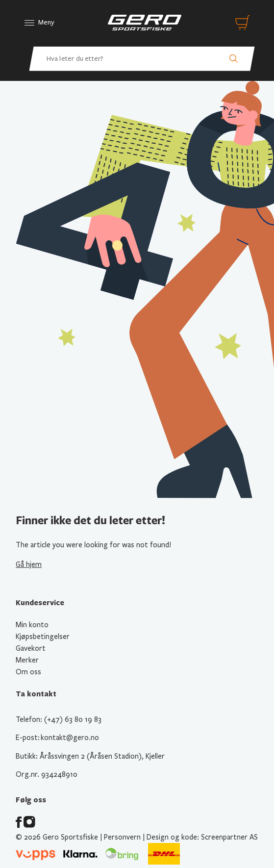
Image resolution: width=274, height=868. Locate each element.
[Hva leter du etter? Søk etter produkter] (142, 59)
